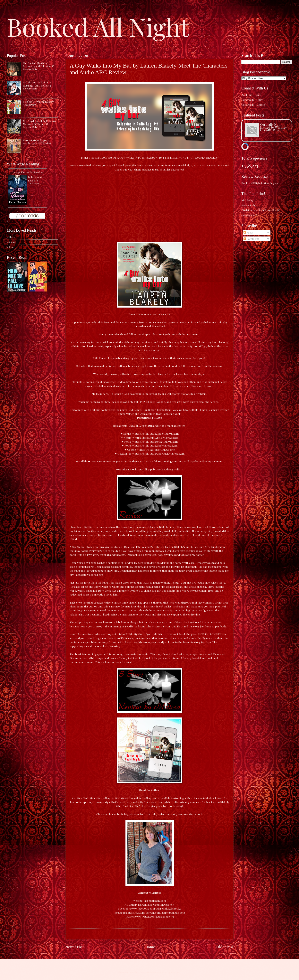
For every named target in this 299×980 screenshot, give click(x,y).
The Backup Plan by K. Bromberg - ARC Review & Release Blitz (38, 66)
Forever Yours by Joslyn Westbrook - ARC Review (37, 142)
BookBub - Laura (251, 95)
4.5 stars (12, 242)
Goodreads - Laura (252, 100)
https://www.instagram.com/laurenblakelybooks (156, 912)
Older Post (225, 947)
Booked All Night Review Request (260, 183)
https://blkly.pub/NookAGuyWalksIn (156, 441)
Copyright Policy (251, 215)
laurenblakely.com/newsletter (156, 904)
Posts (248, 232)
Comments (251, 239)
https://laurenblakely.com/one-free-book (178, 814)
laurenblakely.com (155, 901)
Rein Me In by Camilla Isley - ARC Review (39, 103)
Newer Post (75, 947)
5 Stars (11, 247)
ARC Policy (247, 200)
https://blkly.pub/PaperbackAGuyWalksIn (159, 453)
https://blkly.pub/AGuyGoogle (157, 449)
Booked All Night (98, 26)
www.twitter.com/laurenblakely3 (155, 916)
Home (150, 947)
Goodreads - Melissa (253, 105)
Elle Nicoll (35, 184)
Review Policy (249, 205)
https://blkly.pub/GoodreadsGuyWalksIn (159, 469)
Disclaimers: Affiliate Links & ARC (261, 210)
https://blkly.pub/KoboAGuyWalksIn (156, 445)
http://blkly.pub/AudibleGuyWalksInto (201, 461)
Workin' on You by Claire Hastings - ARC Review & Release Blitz (37, 85)
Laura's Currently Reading (27, 172)
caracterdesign (147, 972)
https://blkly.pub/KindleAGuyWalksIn (157, 433)
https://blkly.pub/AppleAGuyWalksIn (157, 438)
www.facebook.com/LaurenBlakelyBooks (156, 908)
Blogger (176, 972)
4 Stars (11, 237)
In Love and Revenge (35, 179)
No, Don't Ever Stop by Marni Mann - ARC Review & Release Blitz (40, 124)
